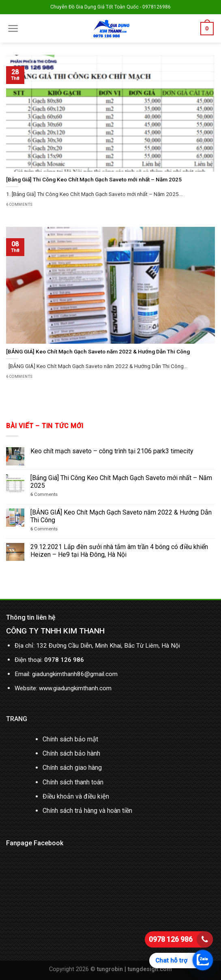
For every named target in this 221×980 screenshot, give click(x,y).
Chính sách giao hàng (72, 768)
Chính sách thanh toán (73, 782)
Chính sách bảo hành (71, 753)
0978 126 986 (171, 939)
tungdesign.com (150, 969)
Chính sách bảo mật (70, 739)
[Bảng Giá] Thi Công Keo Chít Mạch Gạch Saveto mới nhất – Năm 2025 (121, 482)
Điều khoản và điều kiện (76, 796)
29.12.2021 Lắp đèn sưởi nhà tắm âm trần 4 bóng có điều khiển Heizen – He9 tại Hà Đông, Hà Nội (119, 551)
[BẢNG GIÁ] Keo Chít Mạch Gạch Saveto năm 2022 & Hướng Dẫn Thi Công (121, 516)
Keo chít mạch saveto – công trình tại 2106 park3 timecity (112, 451)
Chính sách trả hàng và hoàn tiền (87, 811)
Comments (44, 494)
